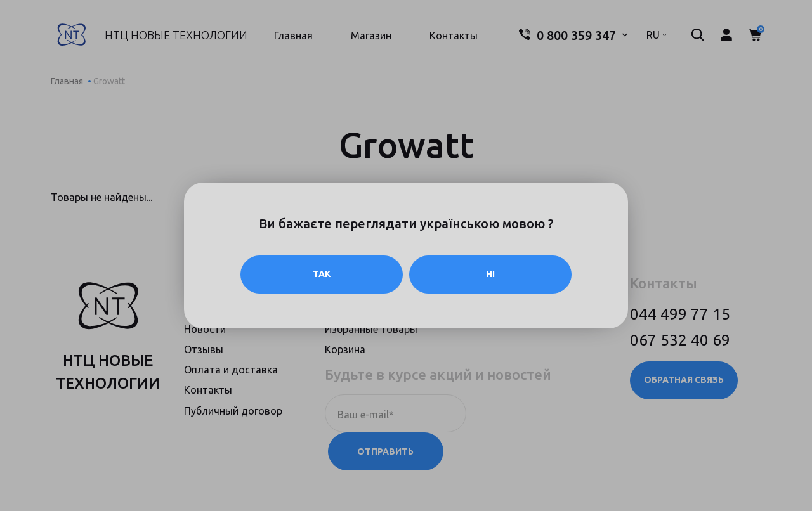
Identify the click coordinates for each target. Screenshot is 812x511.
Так (322, 275)
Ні (490, 275)
